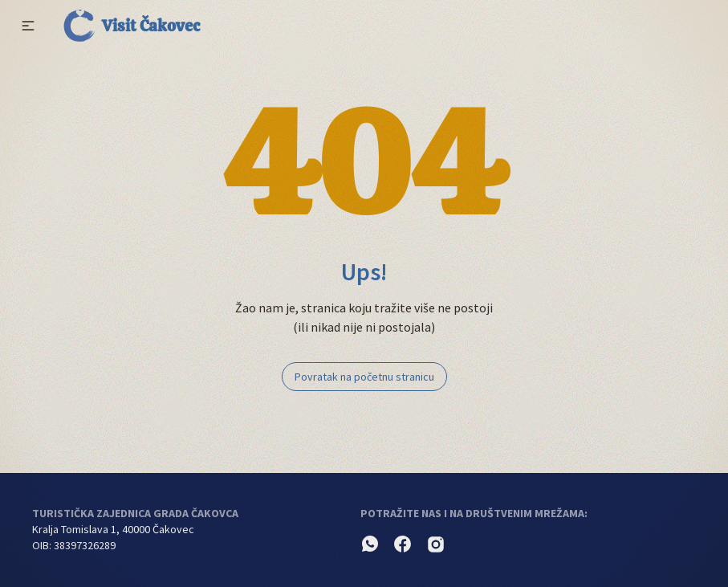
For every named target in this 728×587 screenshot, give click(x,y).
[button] (28, 26)
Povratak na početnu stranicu (364, 377)
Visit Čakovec (132, 26)
